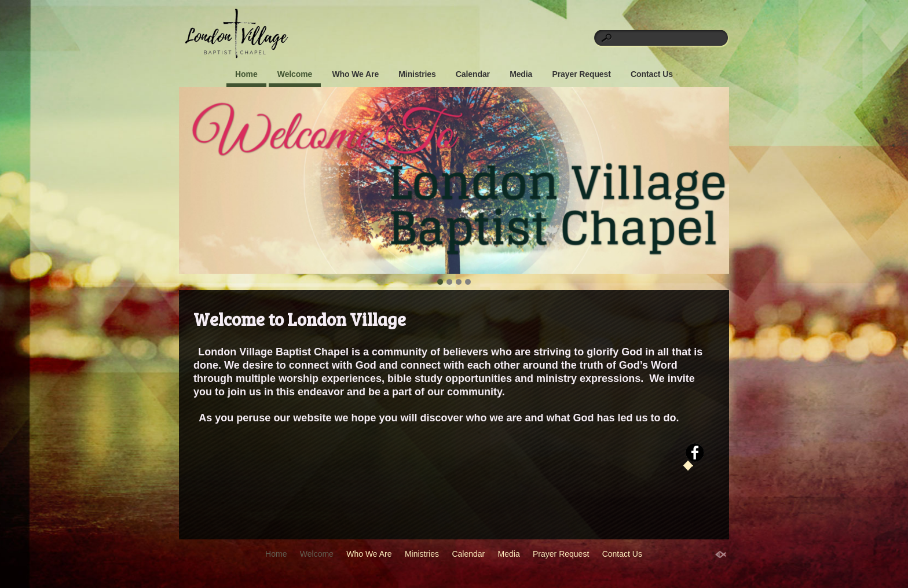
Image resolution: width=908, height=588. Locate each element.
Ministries (417, 74)
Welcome (295, 74)
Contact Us (652, 74)
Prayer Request (581, 74)
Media (521, 74)
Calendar (473, 74)
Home (246, 74)
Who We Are (355, 74)
